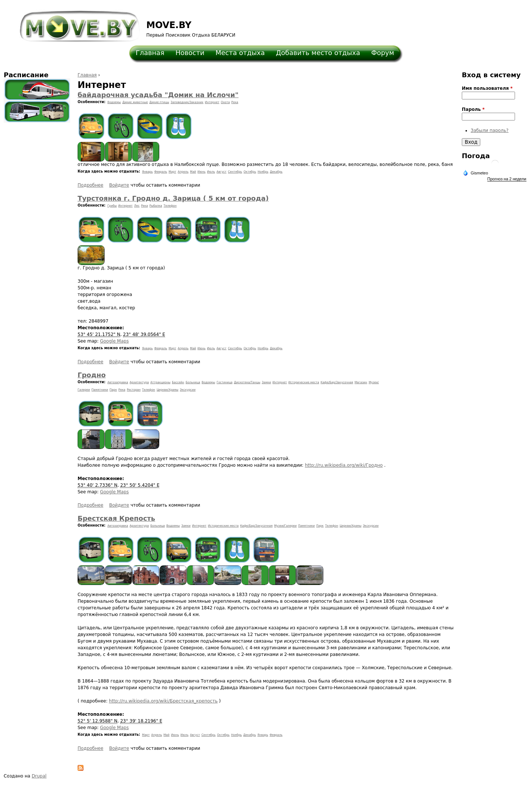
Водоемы (114, 102)
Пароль (473, 109)
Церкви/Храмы (168, 390)
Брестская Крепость (116, 518)
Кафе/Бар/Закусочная (337, 382)
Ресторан (134, 390)
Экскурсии (188, 390)
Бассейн (178, 382)
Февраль (161, 172)
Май (193, 172)
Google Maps (115, 341)
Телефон (170, 206)
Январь (148, 172)
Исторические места (304, 382)
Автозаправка (118, 382)
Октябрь (250, 172)
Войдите (119, 185)
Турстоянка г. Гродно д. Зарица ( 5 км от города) (173, 198)
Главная (150, 53)
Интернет (212, 102)
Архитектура (139, 382)
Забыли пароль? (490, 130)
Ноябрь (263, 172)
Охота (225, 102)
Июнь (202, 172)
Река (235, 102)
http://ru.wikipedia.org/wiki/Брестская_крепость (163, 701)
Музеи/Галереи (285, 526)
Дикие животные (135, 102)
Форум (383, 53)
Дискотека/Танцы (247, 382)
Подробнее (91, 185)
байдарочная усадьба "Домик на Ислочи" (158, 95)
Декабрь (276, 172)
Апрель (183, 172)
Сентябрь (235, 172)
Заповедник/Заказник (187, 102)
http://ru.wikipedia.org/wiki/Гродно (344, 465)
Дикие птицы (159, 102)
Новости (190, 53)
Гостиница (224, 382)
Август (221, 172)
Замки (267, 382)
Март (172, 172)
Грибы (112, 206)
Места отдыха (240, 53)
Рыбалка (156, 206)
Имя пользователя (487, 88)
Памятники (100, 390)
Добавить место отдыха (318, 53)
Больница (193, 382)
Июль (211, 172)
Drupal (39, 776)
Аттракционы (160, 382)
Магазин (361, 382)
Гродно (92, 375)
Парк (113, 390)
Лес (137, 206)
